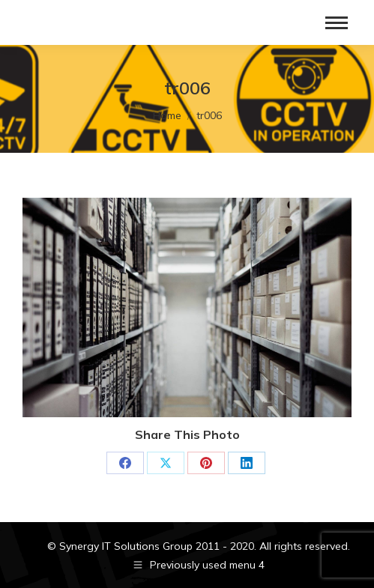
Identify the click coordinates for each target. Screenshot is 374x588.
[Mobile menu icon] (337, 23)
